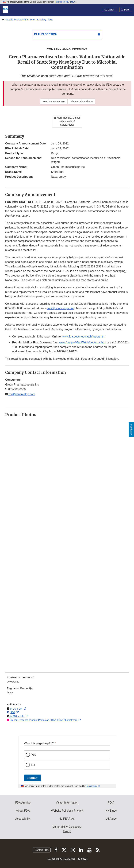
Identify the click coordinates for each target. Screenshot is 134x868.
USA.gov (111, 819)
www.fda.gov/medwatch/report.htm (84, 337)
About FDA (23, 811)
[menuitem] (67, 681)
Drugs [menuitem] (10, 692)
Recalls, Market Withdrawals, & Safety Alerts (29, 20)
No (33, 765)
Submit (32, 778)
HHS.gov (111, 811)
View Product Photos (82, 101)
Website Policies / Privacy (67, 811)
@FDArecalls (18, 716)
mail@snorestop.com (61, 308)
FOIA (111, 803)
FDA (13, 712)
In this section (46, 34)
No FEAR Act (67, 819)
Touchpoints (92, 786)
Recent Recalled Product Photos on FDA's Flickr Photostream (44, 720)
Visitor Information (67, 803)
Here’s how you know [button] (66, 2)
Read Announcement (54, 101)
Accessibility (23, 819)
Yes (34, 755)
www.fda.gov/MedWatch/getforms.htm (83, 342)
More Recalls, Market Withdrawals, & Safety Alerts (67, 121)
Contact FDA (42, 850)
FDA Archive (23, 803)
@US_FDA (16, 709)
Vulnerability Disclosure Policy (67, 829)
